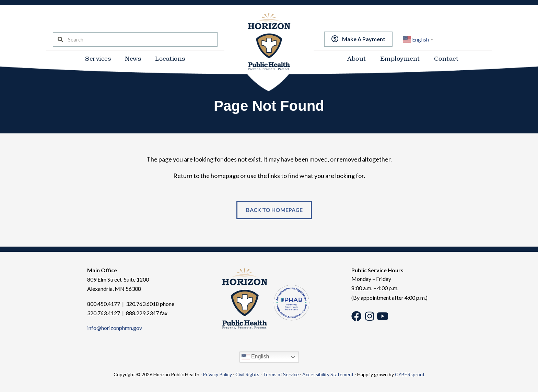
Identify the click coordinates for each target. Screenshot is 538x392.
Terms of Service (281, 375)
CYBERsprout (410, 375)
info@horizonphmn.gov (115, 328)
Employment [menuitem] (400, 58)
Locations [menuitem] (170, 58)
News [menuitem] (133, 58)
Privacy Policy (217, 375)
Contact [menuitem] (446, 58)
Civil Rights (247, 375)
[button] (358, 39)
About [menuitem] (357, 58)
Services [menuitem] (98, 58)
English (255, 357)
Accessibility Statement (328, 375)
